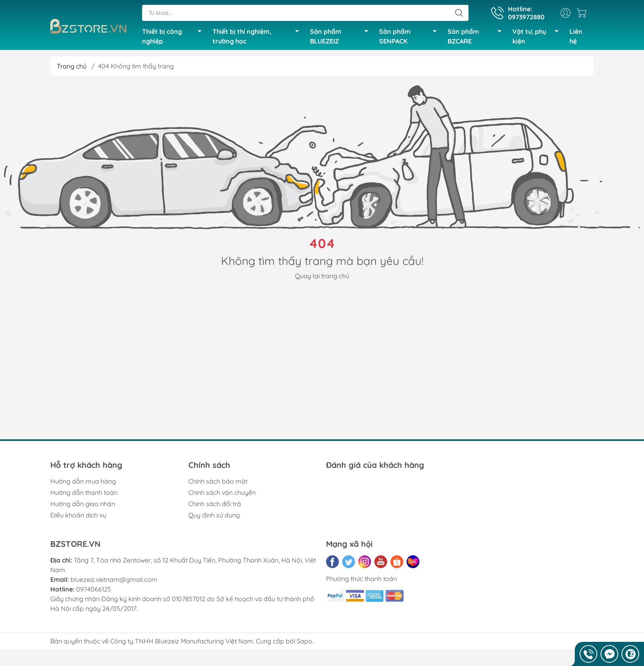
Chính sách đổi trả (215, 506)
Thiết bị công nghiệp (174, 37)
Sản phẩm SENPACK (410, 37)
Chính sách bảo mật (218, 483)
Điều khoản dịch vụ (78, 517)
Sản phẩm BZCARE (477, 37)
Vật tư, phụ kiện (538, 37)
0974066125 (94, 591)
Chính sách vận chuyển (222, 494)
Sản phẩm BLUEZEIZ (341, 37)
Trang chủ (72, 68)
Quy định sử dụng (214, 517)
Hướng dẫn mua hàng (83, 483)
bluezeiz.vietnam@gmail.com (114, 581)
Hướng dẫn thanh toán (84, 494)
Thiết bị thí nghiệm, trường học (258, 37)
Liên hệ (576, 37)
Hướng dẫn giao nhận (83, 506)
